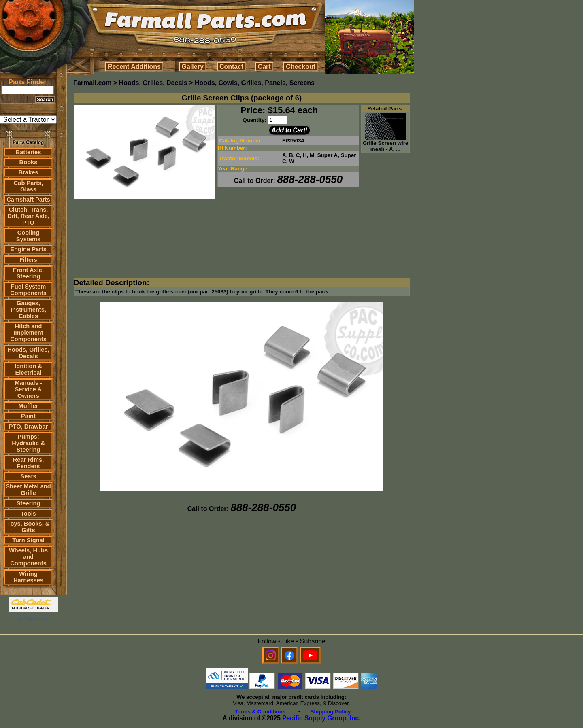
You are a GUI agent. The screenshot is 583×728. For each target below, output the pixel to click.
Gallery (193, 67)
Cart (264, 67)
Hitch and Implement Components (28, 333)
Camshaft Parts (28, 200)
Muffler (29, 406)
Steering (29, 503)
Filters (28, 260)
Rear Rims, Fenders (29, 463)
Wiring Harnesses (28, 577)
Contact (232, 67)
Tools (28, 514)
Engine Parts (28, 249)
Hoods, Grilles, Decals (28, 353)
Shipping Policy (331, 712)
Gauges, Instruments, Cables (28, 310)
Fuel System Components (28, 290)
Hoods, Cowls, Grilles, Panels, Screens (255, 83)
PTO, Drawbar (29, 427)
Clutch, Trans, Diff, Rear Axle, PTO (28, 216)
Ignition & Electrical (28, 369)
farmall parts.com (33, 618)
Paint (28, 416)
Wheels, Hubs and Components (28, 557)
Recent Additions (134, 67)
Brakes (29, 172)
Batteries (29, 152)
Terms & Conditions (260, 712)
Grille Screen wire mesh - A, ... (386, 144)
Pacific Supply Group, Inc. (321, 718)
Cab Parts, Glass (29, 186)
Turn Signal (28, 540)
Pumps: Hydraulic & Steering (28, 443)
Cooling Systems (28, 236)
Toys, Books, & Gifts (29, 527)
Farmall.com (92, 83)
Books (29, 162)
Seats (28, 476)
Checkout (301, 67)
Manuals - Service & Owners (28, 389)
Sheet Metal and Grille (28, 490)
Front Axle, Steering (28, 273)
